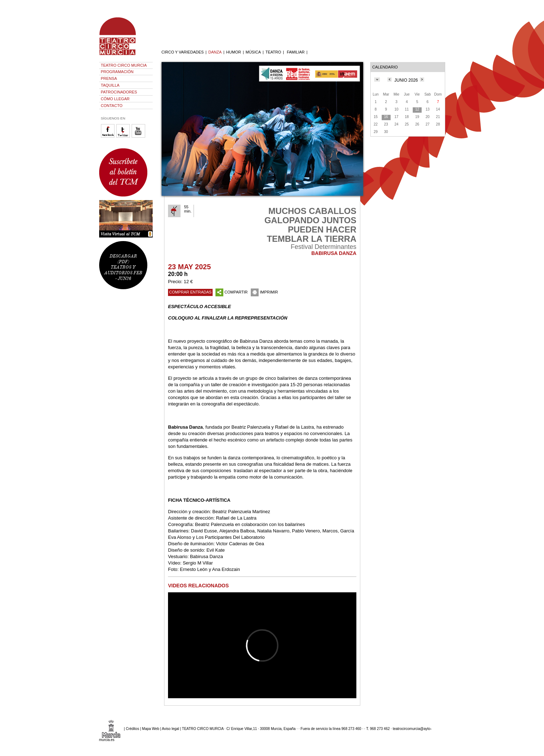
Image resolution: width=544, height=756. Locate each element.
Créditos (133, 729)
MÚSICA (253, 52)
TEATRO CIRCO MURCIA (124, 65)
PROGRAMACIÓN (117, 72)
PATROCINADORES (119, 92)
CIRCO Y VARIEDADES (183, 52)
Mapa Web (151, 729)
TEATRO (273, 52)
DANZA (215, 52)
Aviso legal (171, 729)
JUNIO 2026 (406, 80)
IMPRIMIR (264, 292)
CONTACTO (112, 106)
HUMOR (234, 52)
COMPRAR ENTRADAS (190, 292)
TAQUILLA (110, 85)
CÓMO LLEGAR (115, 99)
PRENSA (109, 78)
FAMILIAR (296, 52)
